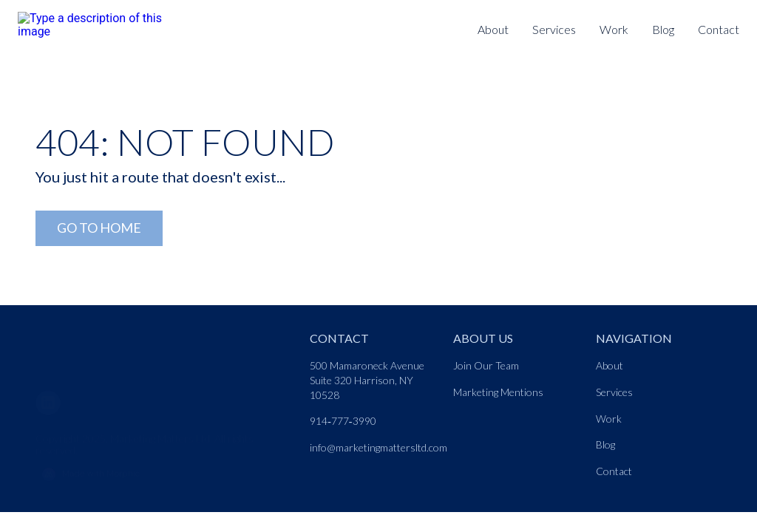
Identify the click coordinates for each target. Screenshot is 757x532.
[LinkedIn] (54, 399)
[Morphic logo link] (164, 472)
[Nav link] (554, 30)
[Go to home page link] (101, 347)
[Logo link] (95, 19)
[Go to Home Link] (99, 229)
